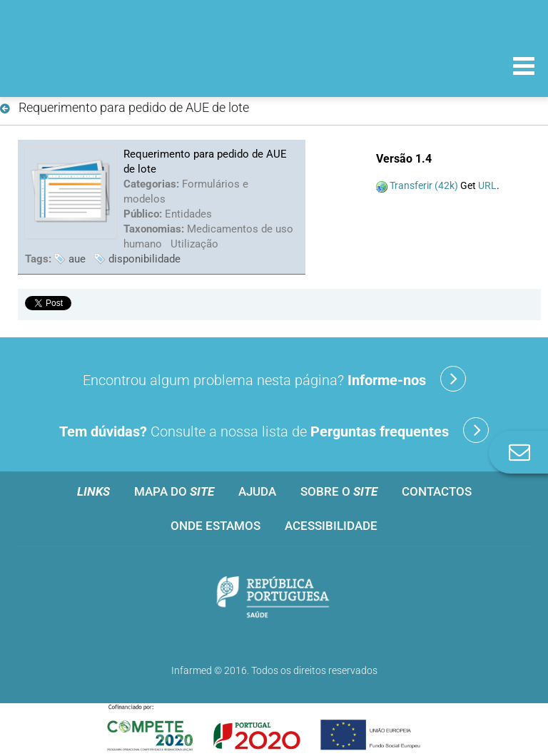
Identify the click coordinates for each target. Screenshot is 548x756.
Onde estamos (215, 526)
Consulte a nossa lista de (274, 430)
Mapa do (174, 491)
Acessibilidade (331, 526)
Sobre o (339, 491)
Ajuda (257, 491)
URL (487, 185)
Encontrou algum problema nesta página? (274, 379)
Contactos (437, 491)
